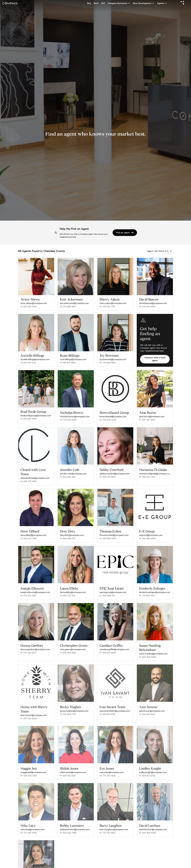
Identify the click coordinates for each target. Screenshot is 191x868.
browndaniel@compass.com (113, 416)
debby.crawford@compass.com (115, 474)
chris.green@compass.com (73, 649)
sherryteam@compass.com (34, 714)
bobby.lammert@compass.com (75, 827)
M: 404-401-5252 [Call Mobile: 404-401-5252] (147, 774)
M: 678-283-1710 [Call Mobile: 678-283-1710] (107, 307)
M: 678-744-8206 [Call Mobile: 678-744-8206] (29, 718)
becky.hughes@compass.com (74, 710)
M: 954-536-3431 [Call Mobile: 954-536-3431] (147, 477)
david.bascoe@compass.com (153, 303)
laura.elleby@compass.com (73, 592)
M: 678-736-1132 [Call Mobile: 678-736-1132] (68, 596)
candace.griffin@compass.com (114, 649)
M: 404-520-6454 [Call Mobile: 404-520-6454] (108, 653)
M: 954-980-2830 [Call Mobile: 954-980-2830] (108, 538)
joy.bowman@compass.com (113, 359)
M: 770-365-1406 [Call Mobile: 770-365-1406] (108, 774)
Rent (96, 3)
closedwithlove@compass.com (35, 478)
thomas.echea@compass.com (114, 535)
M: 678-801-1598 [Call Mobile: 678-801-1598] (107, 713)
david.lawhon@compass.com (153, 827)
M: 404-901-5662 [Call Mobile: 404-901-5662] (147, 713)
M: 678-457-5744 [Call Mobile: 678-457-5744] (28, 307)
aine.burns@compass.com (152, 416)
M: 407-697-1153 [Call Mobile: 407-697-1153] (28, 363)
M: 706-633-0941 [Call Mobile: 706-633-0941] (28, 538)
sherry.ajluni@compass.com (113, 303)
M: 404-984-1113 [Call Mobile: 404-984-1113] (68, 538)
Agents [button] (162, 3)
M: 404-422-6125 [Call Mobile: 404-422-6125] (68, 774)
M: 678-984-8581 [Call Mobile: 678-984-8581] (68, 653)
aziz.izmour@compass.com (152, 710)
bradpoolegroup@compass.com (36, 416)
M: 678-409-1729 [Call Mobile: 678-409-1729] (68, 713)
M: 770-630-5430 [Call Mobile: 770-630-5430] (68, 420)
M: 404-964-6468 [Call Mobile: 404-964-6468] (147, 657)
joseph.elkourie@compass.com (35, 592)
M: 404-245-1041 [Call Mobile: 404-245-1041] (68, 477)
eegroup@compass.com (151, 535)
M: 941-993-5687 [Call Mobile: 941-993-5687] (68, 363)
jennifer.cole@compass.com (73, 474)
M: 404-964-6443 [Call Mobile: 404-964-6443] (147, 830)
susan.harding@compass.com (153, 654)
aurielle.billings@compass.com (35, 359)
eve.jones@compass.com (112, 770)
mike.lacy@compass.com (32, 827)
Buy (89, 3)
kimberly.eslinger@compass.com (155, 592)
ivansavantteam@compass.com (115, 710)
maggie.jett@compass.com (33, 770)
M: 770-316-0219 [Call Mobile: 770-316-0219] (28, 653)
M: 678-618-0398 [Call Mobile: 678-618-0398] (28, 419)
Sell (103, 3)
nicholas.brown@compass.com (75, 416)
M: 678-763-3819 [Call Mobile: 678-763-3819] (147, 420)
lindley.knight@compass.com (153, 770)
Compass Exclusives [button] (119, 3)
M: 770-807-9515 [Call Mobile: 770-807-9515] (147, 596)
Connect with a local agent (155, 359)
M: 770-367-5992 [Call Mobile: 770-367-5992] (29, 830)
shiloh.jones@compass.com (73, 770)
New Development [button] (144, 3)
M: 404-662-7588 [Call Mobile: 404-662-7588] (68, 830)
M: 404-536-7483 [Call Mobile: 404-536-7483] (29, 774)
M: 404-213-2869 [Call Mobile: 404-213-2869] (108, 477)
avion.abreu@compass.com (34, 303)
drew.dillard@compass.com (33, 535)
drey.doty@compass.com (72, 535)
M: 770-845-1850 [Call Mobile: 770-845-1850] (108, 363)
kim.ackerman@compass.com (74, 303)
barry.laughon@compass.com (114, 827)
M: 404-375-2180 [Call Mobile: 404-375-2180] (28, 481)
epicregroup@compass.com (113, 592)
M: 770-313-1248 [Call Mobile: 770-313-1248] (28, 596)
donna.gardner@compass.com (35, 649)
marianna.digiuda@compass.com (155, 474)
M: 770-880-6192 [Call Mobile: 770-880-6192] (68, 307)
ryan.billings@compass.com (73, 359)
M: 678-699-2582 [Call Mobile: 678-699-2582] (147, 307)
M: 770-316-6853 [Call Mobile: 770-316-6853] (108, 830)
